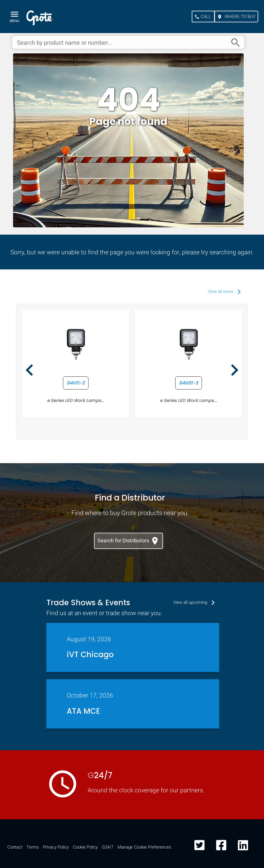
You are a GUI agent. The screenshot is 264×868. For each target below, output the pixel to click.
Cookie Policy (85, 847)
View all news (226, 291)
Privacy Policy (56, 847)
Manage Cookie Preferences (144, 847)
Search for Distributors (129, 541)
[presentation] (30, 371)
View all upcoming (195, 602)
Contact (15, 847)
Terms (33, 847)
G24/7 (108, 847)
